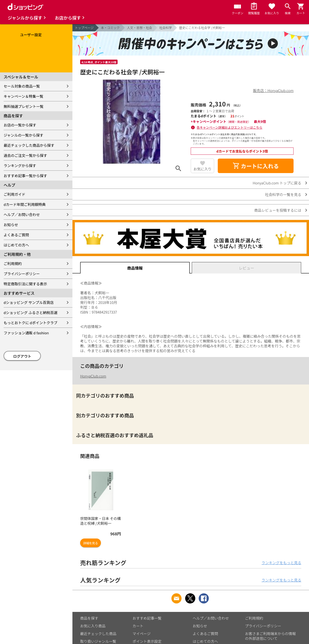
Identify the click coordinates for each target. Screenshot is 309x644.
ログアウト (22, 356)
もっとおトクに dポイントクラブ (31, 323)
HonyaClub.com (93, 376)
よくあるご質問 (16, 235)
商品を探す (89, 618)
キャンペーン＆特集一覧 (23, 96)
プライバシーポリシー (22, 274)
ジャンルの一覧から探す (23, 135)
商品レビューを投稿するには (278, 210)
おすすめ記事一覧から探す (25, 176)
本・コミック (110, 28)
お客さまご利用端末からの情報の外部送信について (270, 636)
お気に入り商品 (93, 626)
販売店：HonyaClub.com (273, 90)
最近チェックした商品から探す (29, 145)
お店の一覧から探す (20, 125)
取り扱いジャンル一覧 (98, 641)
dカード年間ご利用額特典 (25, 204)
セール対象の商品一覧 (22, 86)
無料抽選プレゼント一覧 (24, 106)
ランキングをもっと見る (281, 563)
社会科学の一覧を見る (283, 194)
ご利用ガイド (14, 194)
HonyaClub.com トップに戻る (277, 183)
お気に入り (202, 169)
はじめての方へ (16, 245)
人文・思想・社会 (140, 28)
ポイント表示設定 (147, 641)
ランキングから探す (20, 165)
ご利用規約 (13, 263)
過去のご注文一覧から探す (25, 155)
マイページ (142, 633)
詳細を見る (91, 543)
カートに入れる (256, 166)
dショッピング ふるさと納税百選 (31, 312)
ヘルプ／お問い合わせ (22, 214)
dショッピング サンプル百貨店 (29, 302)
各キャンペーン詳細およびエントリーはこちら (230, 127)
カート (138, 626)
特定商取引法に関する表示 (25, 284)
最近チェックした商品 (98, 633)
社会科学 (166, 28)
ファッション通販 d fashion (26, 333)
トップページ (84, 28)
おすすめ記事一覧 (147, 618)
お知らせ (11, 225)
